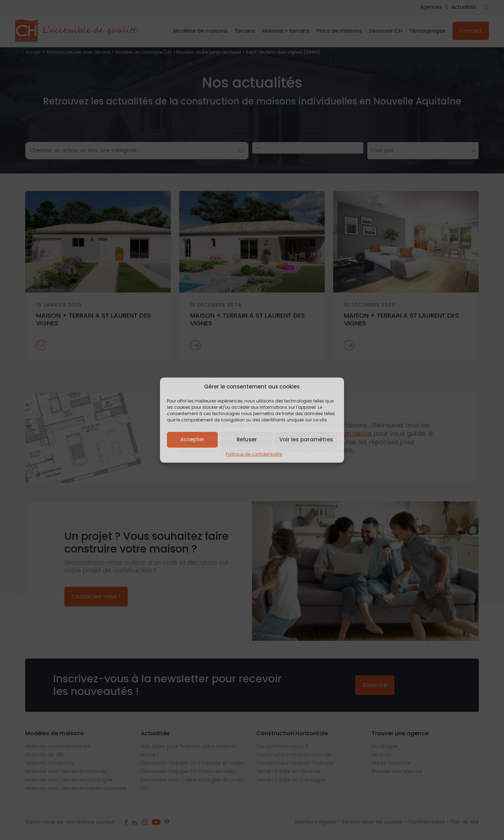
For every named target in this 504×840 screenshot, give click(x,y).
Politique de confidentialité (254, 454)
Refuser (247, 439)
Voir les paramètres (306, 439)
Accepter (192, 439)
